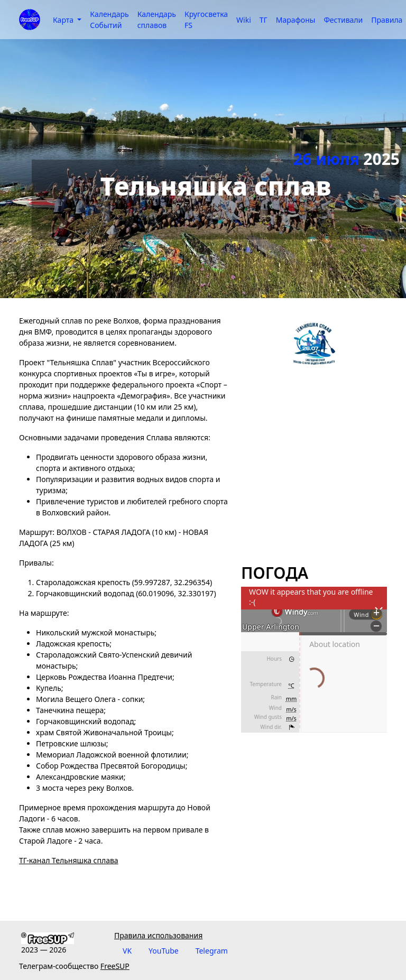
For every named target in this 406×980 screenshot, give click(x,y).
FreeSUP (115, 966)
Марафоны (296, 20)
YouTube (164, 951)
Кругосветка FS (206, 20)
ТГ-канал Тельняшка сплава (69, 860)
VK (127, 951)
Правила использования (158, 935)
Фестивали (343, 20)
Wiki (244, 20)
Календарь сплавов (157, 20)
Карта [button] (64, 20)
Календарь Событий (109, 20)
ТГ (264, 20)
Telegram (212, 951)
